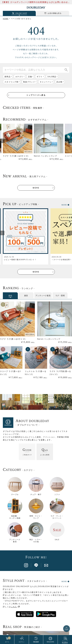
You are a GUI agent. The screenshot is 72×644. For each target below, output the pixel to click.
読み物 (59, 82)
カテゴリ (19, 77)
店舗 (30, 77)
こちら (14, 527)
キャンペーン (46, 82)
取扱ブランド (29, 82)
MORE (36, 188)
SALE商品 (52, 77)
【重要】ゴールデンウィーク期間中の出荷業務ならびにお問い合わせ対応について (36, 2)
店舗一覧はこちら (36, 595)
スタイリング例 (11, 82)
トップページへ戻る (36, 95)
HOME (6, 19)
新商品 (7, 77)
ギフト (40, 77)
